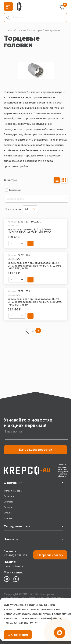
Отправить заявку (50, 555)
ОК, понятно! (18, 635)
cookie (37, 614)
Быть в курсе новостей (36, 450)
